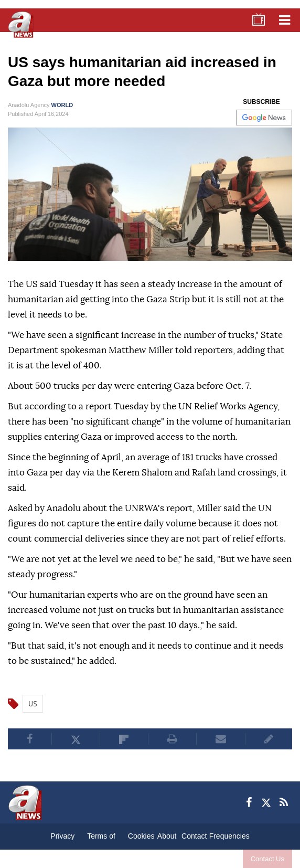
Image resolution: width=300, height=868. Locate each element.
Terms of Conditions (101, 838)
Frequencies (229, 836)
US (33, 704)
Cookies (141, 836)
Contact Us (267, 859)
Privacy (62, 836)
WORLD (62, 105)
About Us (167, 838)
